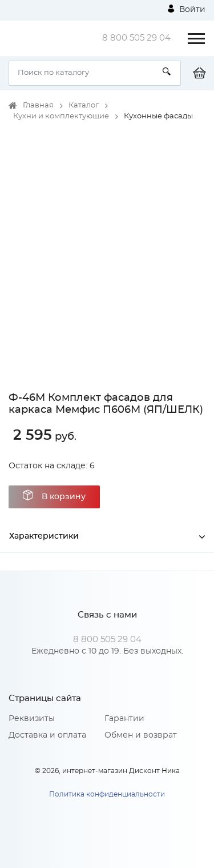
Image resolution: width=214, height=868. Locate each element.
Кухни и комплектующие (61, 116)
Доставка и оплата (47, 735)
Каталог (84, 105)
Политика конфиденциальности (107, 794)
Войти (187, 9)
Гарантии (124, 719)
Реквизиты (32, 719)
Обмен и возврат (141, 735)
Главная (38, 105)
